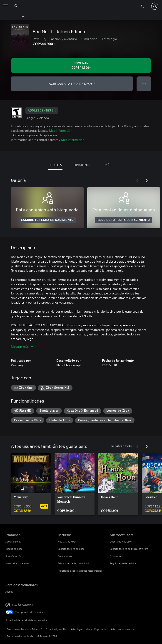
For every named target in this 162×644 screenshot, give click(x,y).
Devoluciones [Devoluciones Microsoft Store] (117, 556)
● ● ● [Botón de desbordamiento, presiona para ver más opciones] (144, 84)
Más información (61, 131)
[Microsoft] (81, 3)
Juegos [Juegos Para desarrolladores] (9, 592)
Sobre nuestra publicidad (21, 636)
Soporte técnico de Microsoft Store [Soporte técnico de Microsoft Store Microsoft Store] (129, 549)
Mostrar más (22, 346)
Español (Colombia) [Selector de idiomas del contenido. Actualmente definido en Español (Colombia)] (23, 605)
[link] (31, 484)
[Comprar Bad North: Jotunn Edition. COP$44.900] (81, 66)
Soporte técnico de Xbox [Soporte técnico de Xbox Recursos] (71, 549)
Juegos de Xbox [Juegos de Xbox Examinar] (14, 549)
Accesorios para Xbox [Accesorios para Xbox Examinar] (17, 563)
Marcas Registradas (96, 629)
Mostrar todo (122, 446)
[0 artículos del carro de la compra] (144, 6)
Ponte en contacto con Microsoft (25, 629)
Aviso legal (76, 629)
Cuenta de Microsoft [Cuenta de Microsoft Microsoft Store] (121, 541)
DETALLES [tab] (55, 165)
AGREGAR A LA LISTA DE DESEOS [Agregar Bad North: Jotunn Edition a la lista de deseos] (72, 84)
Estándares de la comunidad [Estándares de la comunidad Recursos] (73, 563)
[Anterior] (137, 180)
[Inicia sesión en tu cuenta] (155, 6)
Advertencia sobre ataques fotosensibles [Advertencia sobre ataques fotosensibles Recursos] (80, 571)
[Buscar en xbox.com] (16, 6)
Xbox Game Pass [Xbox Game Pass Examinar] (15, 556)
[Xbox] (12, 16)
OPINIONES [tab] (82, 165)
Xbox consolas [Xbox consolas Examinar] (13, 541)
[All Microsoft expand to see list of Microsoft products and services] (6, 6)
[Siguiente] (147, 180)
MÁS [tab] (108, 165)
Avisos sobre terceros (122, 629)
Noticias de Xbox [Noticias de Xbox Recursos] (67, 541)
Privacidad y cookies (56, 629)
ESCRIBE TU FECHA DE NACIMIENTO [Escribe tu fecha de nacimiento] (47, 220)
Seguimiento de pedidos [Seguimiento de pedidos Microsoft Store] (123, 563)
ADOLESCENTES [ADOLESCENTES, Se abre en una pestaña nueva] (42, 111)
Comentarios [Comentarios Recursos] (65, 556)
